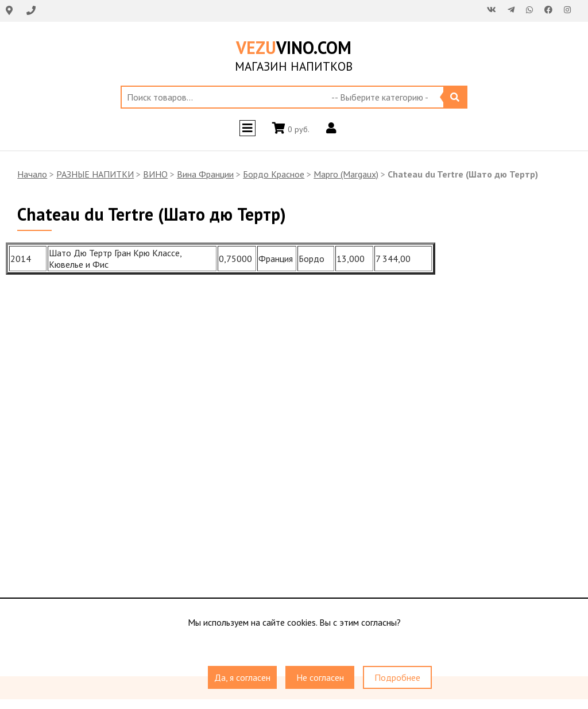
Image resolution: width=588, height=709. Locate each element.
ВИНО (155, 174)
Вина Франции (205, 174)
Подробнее (397, 677)
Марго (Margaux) (346, 174)
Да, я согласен (242, 677)
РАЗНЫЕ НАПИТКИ (95, 174)
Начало (32, 174)
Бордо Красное (274, 174)
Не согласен (320, 677)
